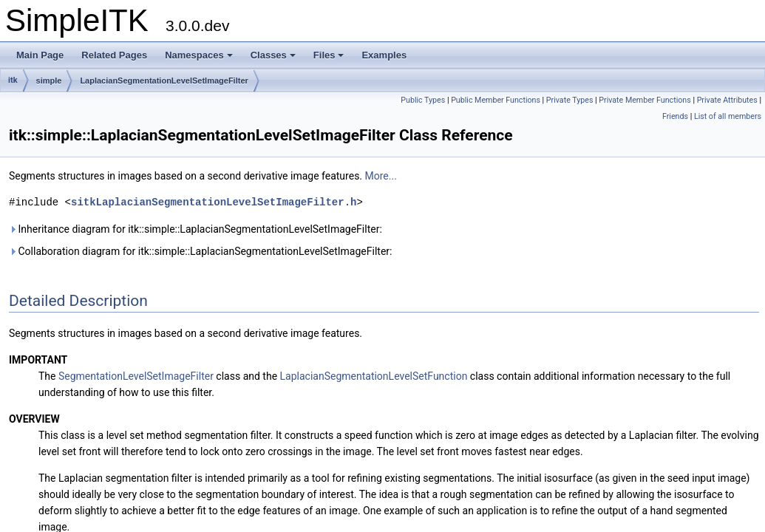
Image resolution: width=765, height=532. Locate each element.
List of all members (728, 116)
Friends (675, 116)
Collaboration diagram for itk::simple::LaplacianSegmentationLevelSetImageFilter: (200, 251)
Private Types (570, 100)
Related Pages (114, 55)
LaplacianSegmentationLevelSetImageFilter (164, 81)
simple (49, 81)
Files (329, 55)
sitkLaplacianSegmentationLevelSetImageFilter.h (214, 202)
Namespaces (199, 55)
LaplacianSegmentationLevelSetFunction (374, 376)
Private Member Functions (645, 100)
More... (381, 176)
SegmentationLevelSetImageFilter (136, 376)
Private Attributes (727, 100)
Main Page (40, 55)
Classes (273, 55)
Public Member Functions (496, 100)
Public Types (423, 100)
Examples (384, 55)
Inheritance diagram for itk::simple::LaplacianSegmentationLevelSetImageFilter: (195, 229)
